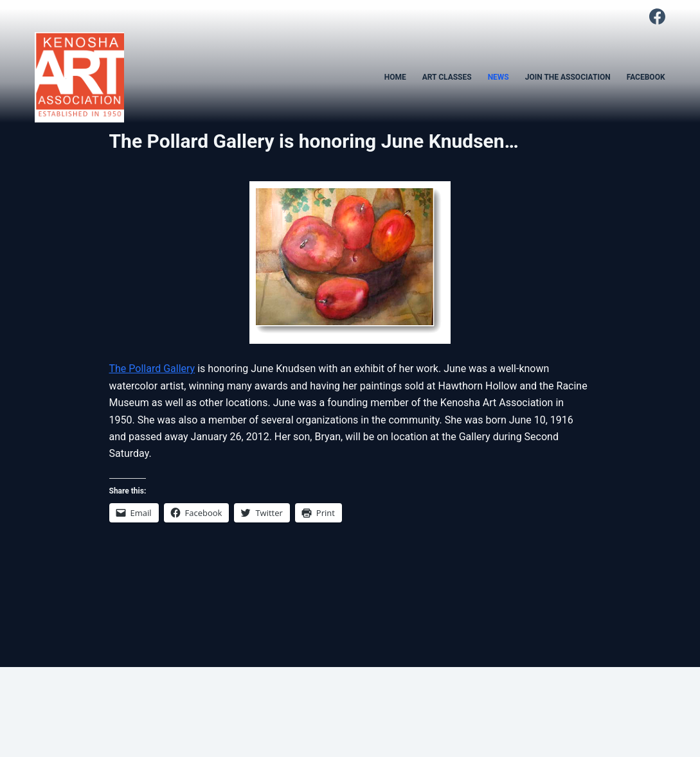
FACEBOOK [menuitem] (646, 77)
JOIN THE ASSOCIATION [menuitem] (568, 77)
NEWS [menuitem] (498, 77)
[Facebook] (657, 16)
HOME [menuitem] (395, 77)
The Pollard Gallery (152, 369)
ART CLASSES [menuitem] (447, 77)
